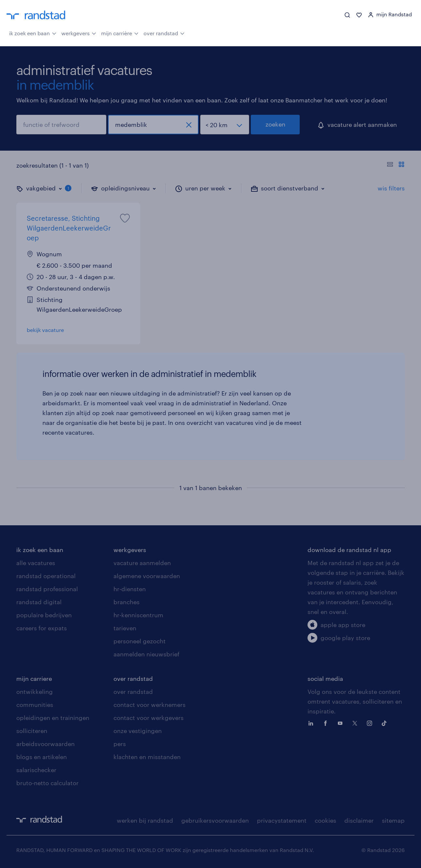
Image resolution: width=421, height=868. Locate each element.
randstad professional (47, 589)
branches (127, 602)
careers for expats (42, 628)
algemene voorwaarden (147, 576)
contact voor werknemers (150, 705)
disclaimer (359, 820)
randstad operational (46, 576)
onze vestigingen (138, 731)
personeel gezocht (140, 641)
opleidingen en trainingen (53, 718)
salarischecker (36, 770)
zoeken (275, 124)
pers (120, 744)
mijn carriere (34, 679)
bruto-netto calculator (47, 783)
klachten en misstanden (147, 757)
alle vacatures (36, 563)
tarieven (125, 628)
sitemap (393, 820)
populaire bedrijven (44, 615)
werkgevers (79, 33)
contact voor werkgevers (149, 718)
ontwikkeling (35, 692)
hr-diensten (130, 589)
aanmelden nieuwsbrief (146, 654)
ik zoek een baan (33, 33)
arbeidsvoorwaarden (45, 744)
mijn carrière (120, 33)
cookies (325, 820)
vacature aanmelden (142, 563)
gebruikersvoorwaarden (215, 820)
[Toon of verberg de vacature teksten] (396, 165)
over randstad (164, 33)
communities (35, 705)
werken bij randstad (145, 820)
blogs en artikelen (42, 757)
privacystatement (282, 820)
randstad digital (39, 602)
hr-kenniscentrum (138, 615)
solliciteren (32, 731)
